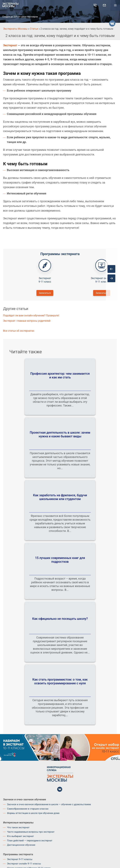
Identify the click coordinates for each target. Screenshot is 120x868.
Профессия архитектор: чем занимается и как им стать (60, 375)
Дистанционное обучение (21, 845)
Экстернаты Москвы (15, 29)
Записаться (45, 293)
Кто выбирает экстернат (20, 836)
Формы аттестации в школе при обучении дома (33, 813)
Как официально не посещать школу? (60, 619)
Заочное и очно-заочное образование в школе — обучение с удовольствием (49, 804)
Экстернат (10, 45)
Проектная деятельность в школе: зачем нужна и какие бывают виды (60, 434)
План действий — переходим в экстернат (30, 841)
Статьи (34, 29)
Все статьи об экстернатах (19, 331)
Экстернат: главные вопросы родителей (27, 321)
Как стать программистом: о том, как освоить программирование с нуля (60, 681)
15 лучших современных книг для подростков (60, 560)
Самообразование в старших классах (28, 809)
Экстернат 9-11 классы (20, 859)
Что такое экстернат (18, 827)
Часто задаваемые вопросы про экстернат (31, 832)
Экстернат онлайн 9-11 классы (24, 864)
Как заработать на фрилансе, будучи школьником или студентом (60, 497)
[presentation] (111, 269)
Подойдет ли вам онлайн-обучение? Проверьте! (31, 316)
